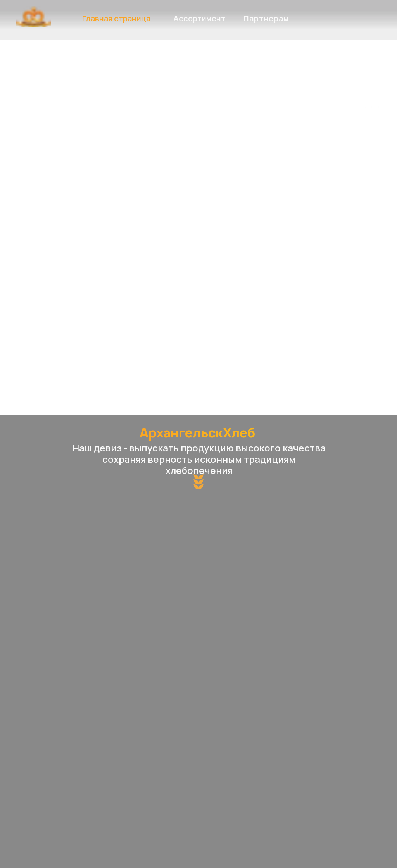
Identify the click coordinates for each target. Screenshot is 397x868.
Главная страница (116, 18)
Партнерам (266, 18)
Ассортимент (199, 18)
